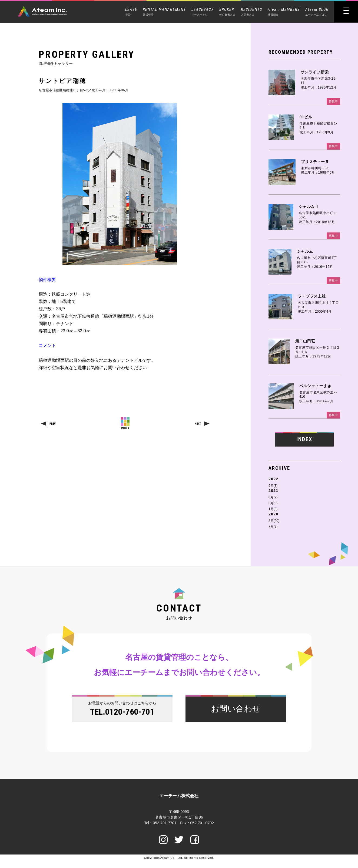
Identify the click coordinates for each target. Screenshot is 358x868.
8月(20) (274, 522)
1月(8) (273, 510)
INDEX (304, 440)
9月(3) (273, 487)
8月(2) (273, 499)
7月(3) (273, 528)
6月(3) (273, 504)
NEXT (198, 424)
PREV (53, 424)
